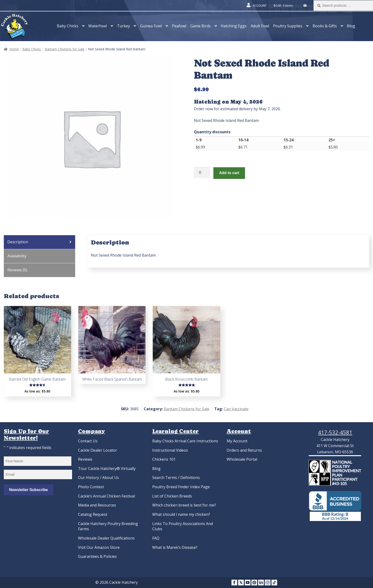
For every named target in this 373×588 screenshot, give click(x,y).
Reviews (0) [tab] (17, 270)
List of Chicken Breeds (172, 496)
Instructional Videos (170, 450)
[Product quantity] (202, 173)
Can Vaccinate (236, 409)
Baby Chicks (68, 26)
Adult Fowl (260, 26)
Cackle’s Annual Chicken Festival (106, 496)
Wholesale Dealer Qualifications (106, 538)
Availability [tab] (17, 256)
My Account (237, 441)
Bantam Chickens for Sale (65, 49)
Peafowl (179, 26)
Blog (351, 26)
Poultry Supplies (288, 26)
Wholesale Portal (242, 459)
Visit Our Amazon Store (99, 547)
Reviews (85, 459)
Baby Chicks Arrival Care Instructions (185, 441)
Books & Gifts (325, 26)
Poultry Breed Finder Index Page (181, 487)
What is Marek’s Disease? (175, 547)
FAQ (156, 538)
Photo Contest (91, 487)
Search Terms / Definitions (176, 478)
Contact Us (88, 441)
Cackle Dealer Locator (98, 450)
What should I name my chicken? (181, 514)
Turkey (123, 26)
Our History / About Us (98, 478)
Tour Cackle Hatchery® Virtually (107, 468)
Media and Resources (97, 505)
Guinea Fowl (151, 26)
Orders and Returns (244, 450)
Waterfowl (98, 26)
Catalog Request (93, 514)
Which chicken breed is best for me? (184, 505)
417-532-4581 (335, 432)
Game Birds (201, 26)
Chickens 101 (164, 459)
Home (14, 49)
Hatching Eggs (234, 26)
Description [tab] (18, 242)
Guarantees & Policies (97, 556)
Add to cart (229, 173)
